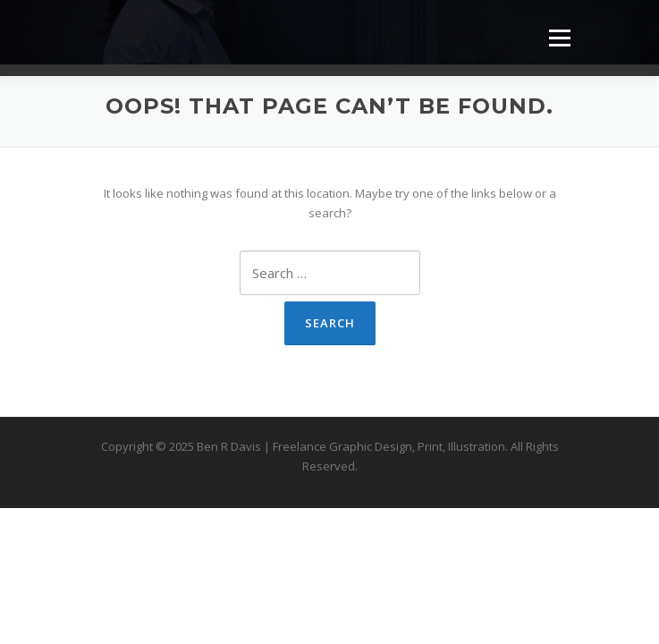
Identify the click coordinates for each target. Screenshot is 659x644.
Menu (559, 38)
